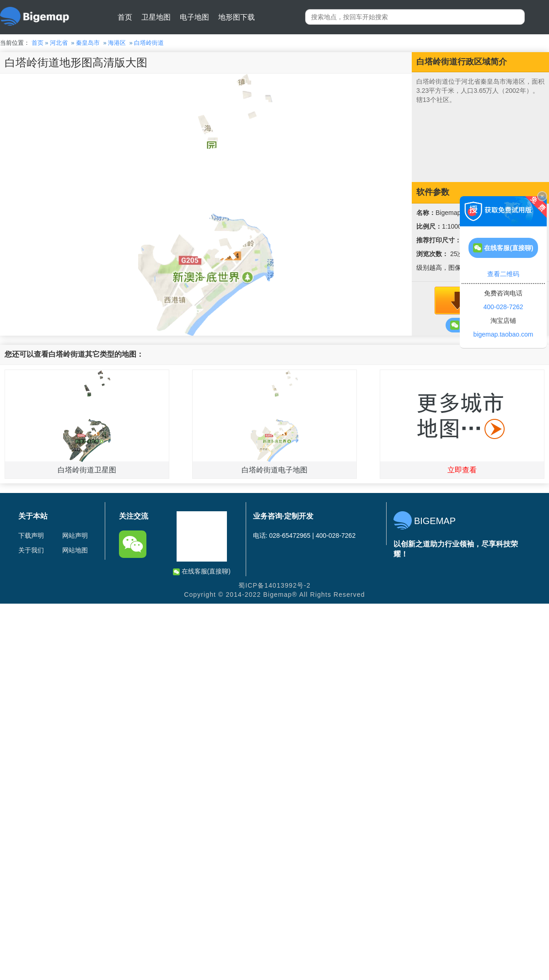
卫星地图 (156, 17)
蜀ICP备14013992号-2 (274, 585)
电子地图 (194, 17)
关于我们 (31, 550)
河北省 (59, 43)
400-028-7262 (503, 307)
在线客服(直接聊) (202, 571)
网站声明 (75, 536)
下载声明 (31, 536)
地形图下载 (237, 17)
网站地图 (75, 550)
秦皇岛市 (88, 43)
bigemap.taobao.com (503, 334)
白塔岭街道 (149, 43)
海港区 (117, 43)
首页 (125, 17)
